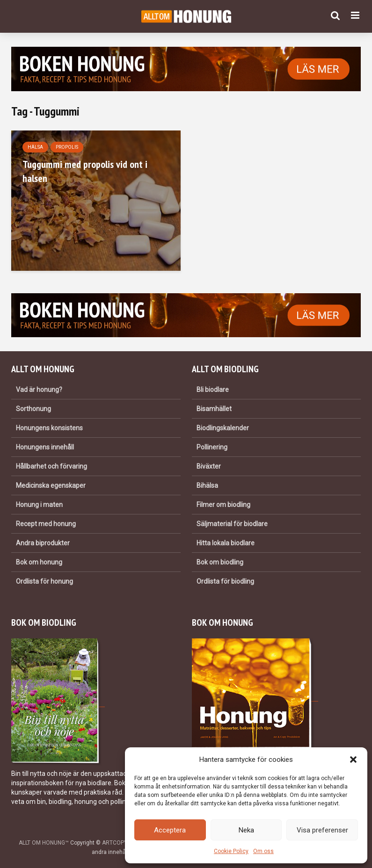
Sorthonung (33, 409)
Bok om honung (39, 562)
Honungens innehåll (45, 447)
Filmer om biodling (223, 505)
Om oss (263, 851)
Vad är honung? (39, 390)
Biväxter (209, 466)
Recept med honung (46, 524)
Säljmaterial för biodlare (232, 524)
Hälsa (35, 147)
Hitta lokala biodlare (226, 543)
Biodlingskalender (223, 428)
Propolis (67, 147)
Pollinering (212, 447)
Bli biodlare (213, 390)
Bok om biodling (220, 562)
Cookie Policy (231, 851)
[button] (353, 759)
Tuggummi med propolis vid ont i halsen (85, 171)
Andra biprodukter (43, 543)
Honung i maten (39, 505)
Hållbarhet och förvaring (51, 466)
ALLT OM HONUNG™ (44, 843)
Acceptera (170, 830)
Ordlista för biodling (225, 581)
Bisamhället (214, 409)
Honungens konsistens (49, 428)
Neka (246, 830)
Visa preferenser (322, 830)
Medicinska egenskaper (51, 485)
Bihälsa (207, 485)
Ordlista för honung (44, 581)
